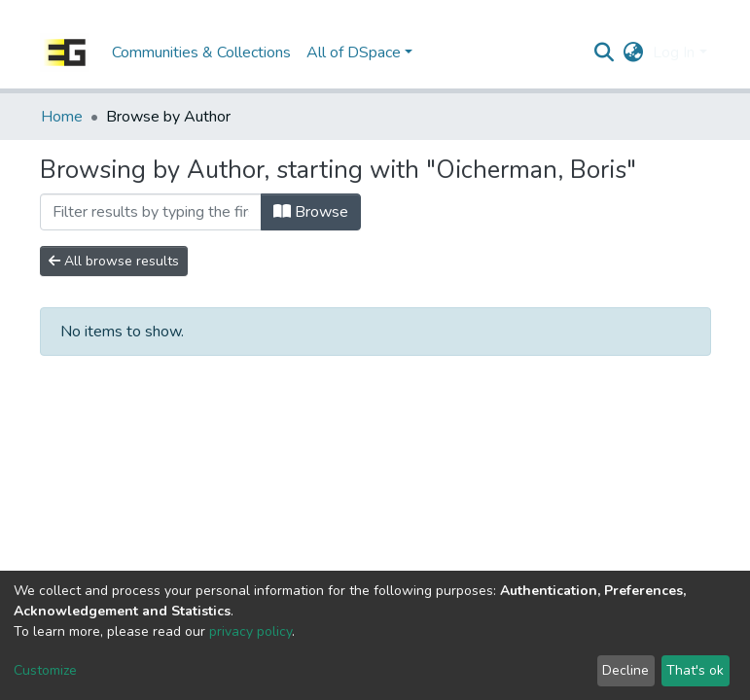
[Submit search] (604, 52)
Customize (45, 670)
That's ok (695, 670)
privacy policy (250, 631)
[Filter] (151, 212)
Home (62, 117)
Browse (311, 212)
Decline (625, 670)
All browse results (114, 261)
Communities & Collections (201, 52)
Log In (674, 52)
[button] (633, 52)
